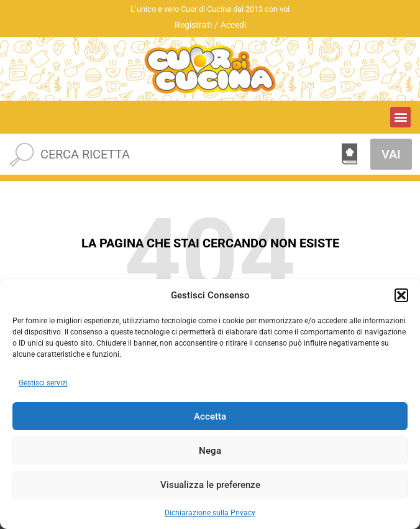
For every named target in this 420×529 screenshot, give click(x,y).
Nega (210, 451)
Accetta (210, 416)
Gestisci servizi (43, 383)
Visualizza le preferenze (210, 485)
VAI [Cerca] (391, 154)
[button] (401, 295)
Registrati (193, 25)
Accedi (233, 25)
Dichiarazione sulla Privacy (210, 513)
